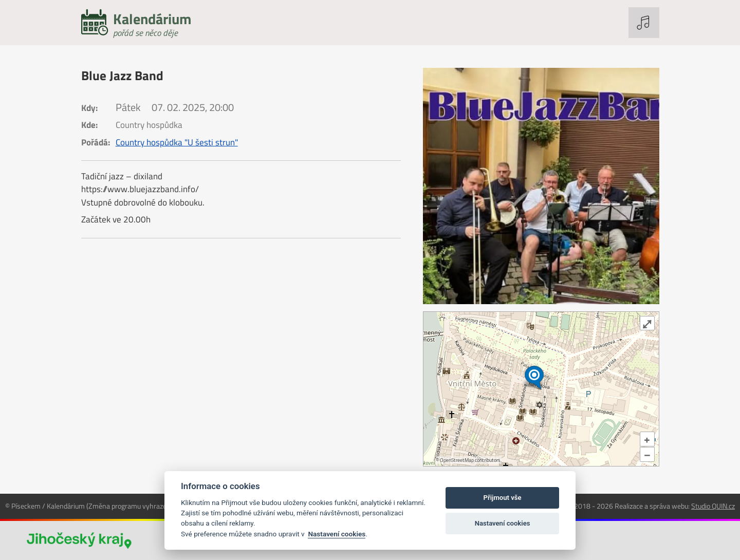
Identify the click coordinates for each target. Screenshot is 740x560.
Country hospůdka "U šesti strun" (177, 142)
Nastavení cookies (337, 534)
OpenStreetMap (457, 460)
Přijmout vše (503, 498)
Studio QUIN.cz (713, 506)
